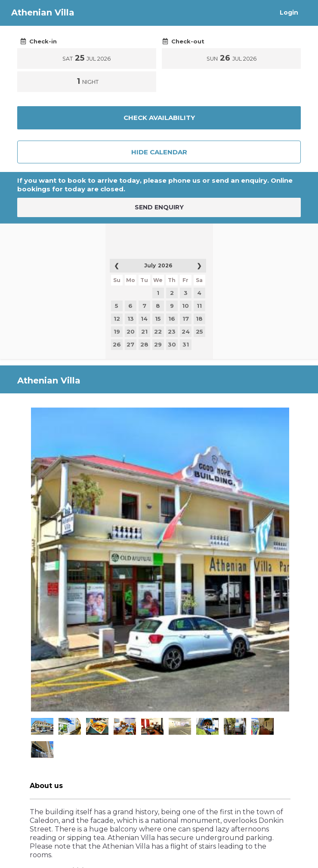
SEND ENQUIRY (159, 207)
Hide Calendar (159, 152)
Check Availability (159, 118)
